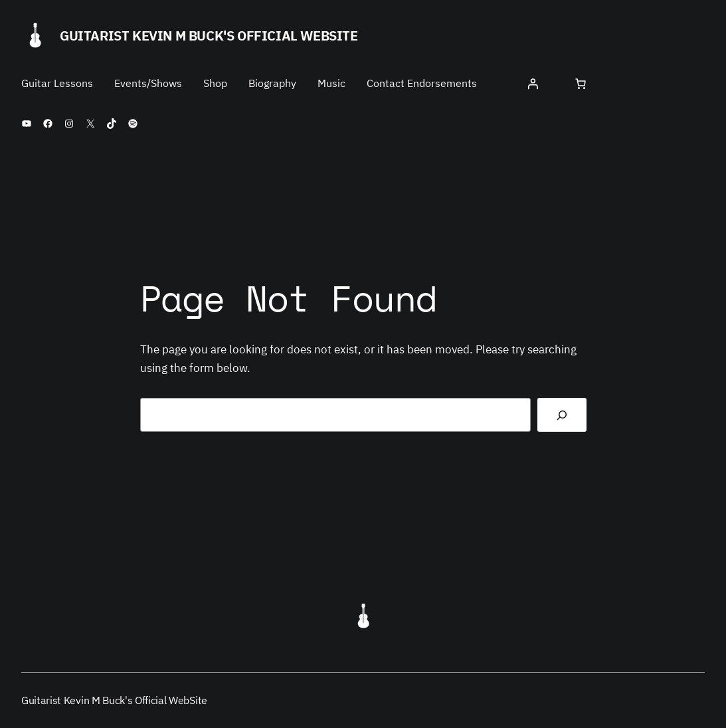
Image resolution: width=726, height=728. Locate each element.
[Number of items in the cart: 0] (581, 84)
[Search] (562, 415)
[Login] (533, 84)
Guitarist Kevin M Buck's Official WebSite (209, 36)
